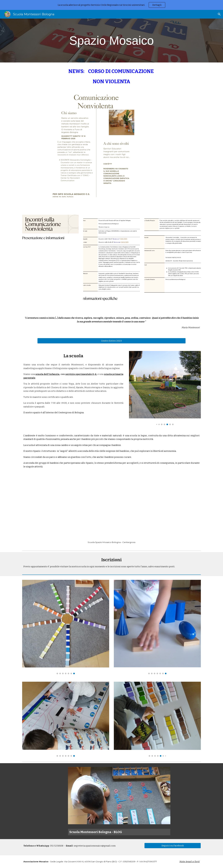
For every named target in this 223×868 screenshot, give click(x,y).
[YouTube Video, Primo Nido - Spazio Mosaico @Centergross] (111, 508)
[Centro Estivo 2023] (111, 341)
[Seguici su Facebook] (173, 846)
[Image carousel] (165, 388)
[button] (219, 14)
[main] (111, 41)
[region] (111, 5)
